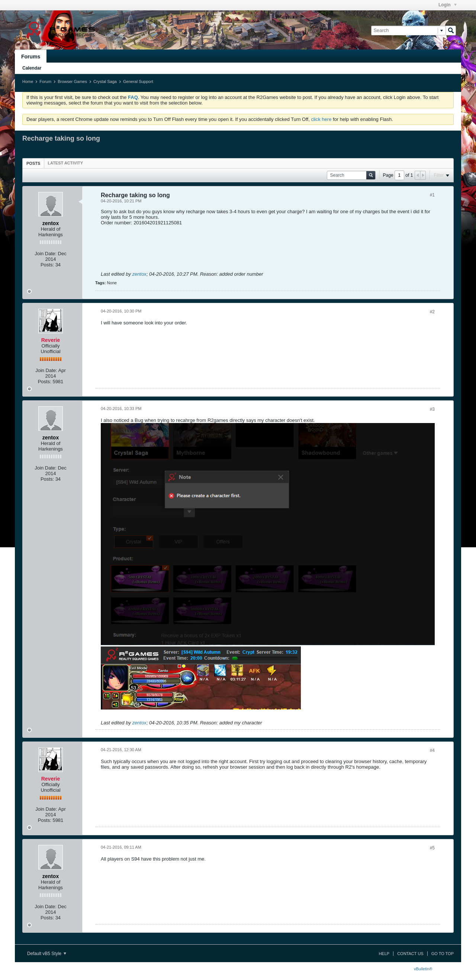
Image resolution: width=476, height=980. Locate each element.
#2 (432, 312)
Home (28, 81)
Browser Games (72, 81)
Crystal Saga (105, 81)
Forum (45, 81)
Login (448, 5)
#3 (432, 409)
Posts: (47, 265)
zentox (139, 274)
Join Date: (46, 254)
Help (384, 954)
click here (321, 119)
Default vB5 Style (47, 954)
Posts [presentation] (33, 163)
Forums (31, 57)
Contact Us (410, 954)
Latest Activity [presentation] (65, 163)
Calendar (32, 68)
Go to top (443, 954)
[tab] (33, 163)
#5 (432, 848)
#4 (432, 750)
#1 (432, 195)
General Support (138, 81)
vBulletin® (423, 969)
